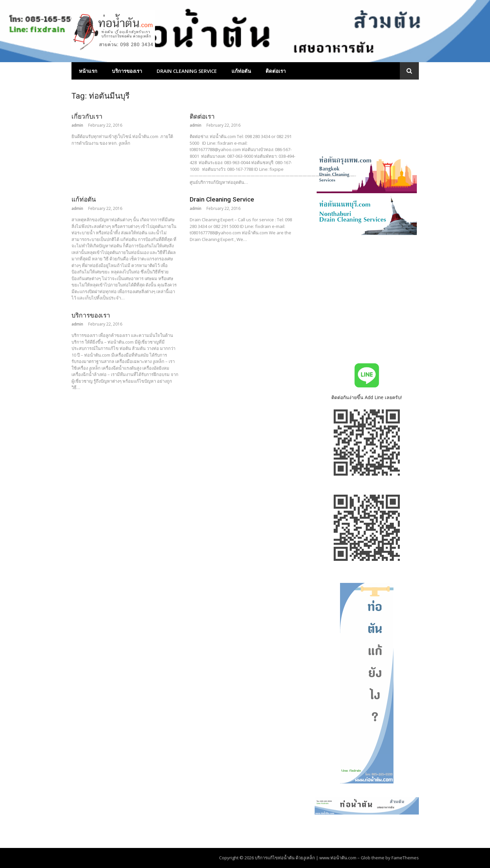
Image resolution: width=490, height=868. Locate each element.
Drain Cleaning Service (187, 71)
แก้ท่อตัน (241, 71)
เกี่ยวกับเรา (87, 116)
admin (77, 125)
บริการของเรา (127, 71)
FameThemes (405, 858)
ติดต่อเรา (276, 71)
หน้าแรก (88, 71)
